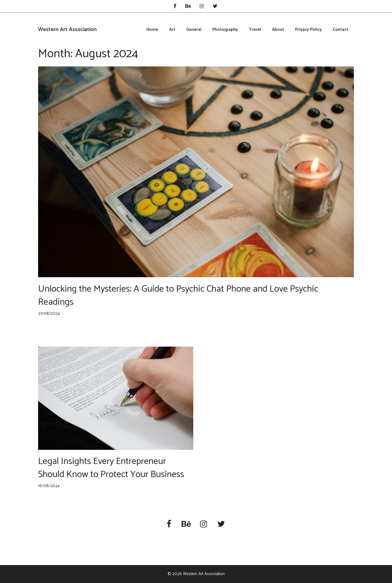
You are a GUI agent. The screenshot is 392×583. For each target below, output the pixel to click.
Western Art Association (67, 30)
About (278, 30)
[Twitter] (215, 7)
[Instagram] (202, 7)
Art (172, 30)
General (194, 30)
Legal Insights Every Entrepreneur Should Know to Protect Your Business (111, 468)
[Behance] (188, 7)
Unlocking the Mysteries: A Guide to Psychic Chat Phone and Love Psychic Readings (178, 296)
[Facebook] (175, 7)
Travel (255, 30)
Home (152, 30)
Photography (225, 30)
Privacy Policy (308, 30)
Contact (341, 30)
